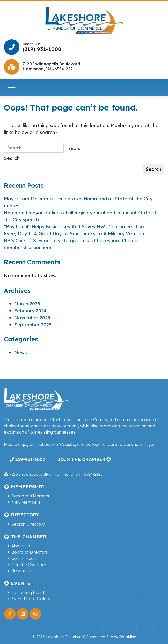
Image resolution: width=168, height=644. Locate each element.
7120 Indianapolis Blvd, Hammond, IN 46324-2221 (53, 474)
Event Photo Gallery (31, 599)
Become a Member (31, 496)
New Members (26, 502)
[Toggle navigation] (12, 87)
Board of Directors (30, 552)
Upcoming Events (29, 592)
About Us (21, 546)
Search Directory (28, 524)
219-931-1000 (27, 459)
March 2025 (27, 304)
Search (12, 158)
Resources (22, 571)
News (21, 352)
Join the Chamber (29, 565)
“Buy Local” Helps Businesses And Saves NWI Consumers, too (74, 227)
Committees (24, 558)
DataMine (127, 637)
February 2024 (30, 311)
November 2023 (32, 318)
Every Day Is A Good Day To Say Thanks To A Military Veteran (74, 234)
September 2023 (33, 325)
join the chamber (84, 459)
